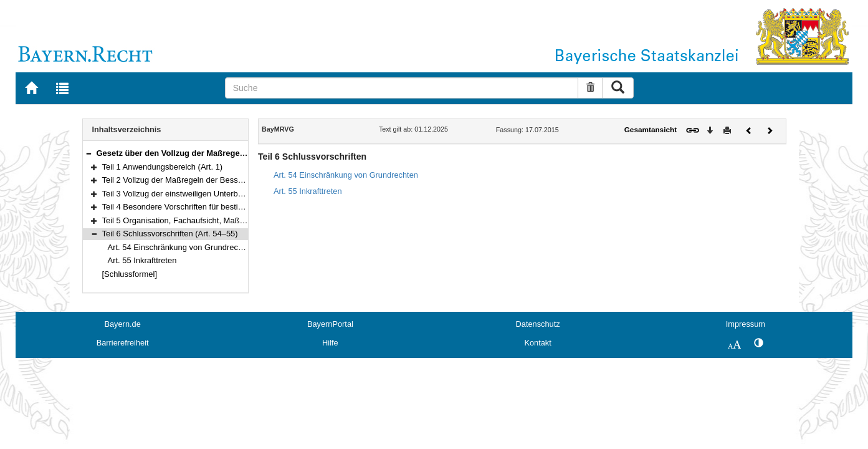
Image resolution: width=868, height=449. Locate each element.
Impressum (746, 324)
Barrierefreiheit (123, 343)
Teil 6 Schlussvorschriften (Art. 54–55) (170, 234)
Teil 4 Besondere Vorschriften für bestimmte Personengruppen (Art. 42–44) (236, 207)
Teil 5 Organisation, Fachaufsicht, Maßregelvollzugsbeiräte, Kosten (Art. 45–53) (244, 220)
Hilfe (330, 343)
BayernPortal (330, 324)
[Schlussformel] (130, 274)
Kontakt (537, 343)
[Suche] (402, 88)
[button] (88, 153)
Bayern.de (122, 324)
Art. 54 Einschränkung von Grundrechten (181, 247)
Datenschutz (538, 324)
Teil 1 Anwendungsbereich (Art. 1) (163, 167)
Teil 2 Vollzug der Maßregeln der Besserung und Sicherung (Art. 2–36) (228, 180)
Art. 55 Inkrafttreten (142, 260)
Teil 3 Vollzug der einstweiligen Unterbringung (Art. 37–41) (206, 194)
